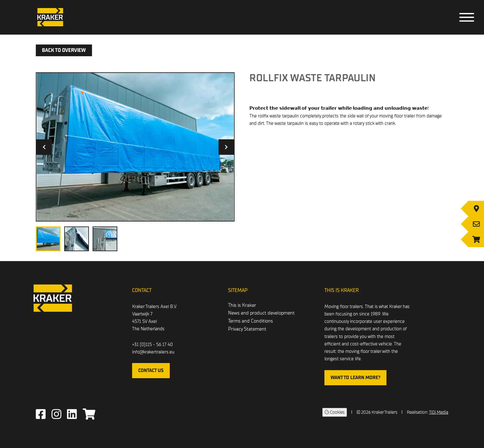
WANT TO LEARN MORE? (355, 378)
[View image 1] (48, 239)
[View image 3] (105, 239)
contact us (151, 370)
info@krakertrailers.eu (153, 352)
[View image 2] (77, 239)
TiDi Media (439, 412)
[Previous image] (44, 147)
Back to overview (64, 50)
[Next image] (226, 147)
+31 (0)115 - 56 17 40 (152, 344)
